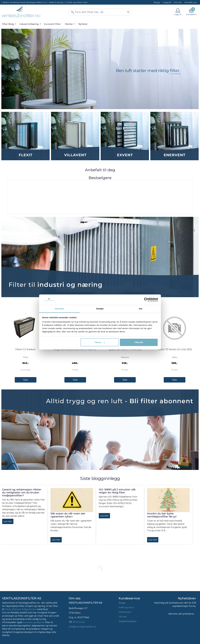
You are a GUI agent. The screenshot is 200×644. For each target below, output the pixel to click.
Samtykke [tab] (59, 309)
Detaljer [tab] (100, 309)
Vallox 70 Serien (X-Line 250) (175, 349)
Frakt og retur (126, 607)
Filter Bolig (8, 24)
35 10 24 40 (79, 622)
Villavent (16, 609)
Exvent (33, 609)
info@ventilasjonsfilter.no (82, 627)
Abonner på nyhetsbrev (181, 614)
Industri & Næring (29, 24)
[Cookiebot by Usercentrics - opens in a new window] (146, 300)
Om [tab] (141, 309)
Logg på (167, 2)
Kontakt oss (191, 2)
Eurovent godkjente (33, 622)
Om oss (178, 2)
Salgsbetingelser (128, 621)
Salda (25, 609)
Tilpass (100, 342)
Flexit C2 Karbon (26, 349)
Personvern (125, 612)
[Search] (100, 12)
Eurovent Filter (52, 24)
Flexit (8, 609)
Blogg (157, 2)
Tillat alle (139, 342)
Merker (69, 24)
